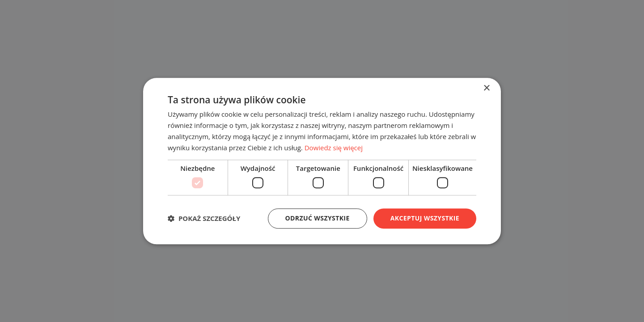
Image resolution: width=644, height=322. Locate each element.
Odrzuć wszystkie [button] (318, 218)
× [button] (486, 88)
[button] (204, 218)
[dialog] (322, 161)
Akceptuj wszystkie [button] (425, 218)
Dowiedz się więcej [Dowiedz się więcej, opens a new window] (334, 148)
